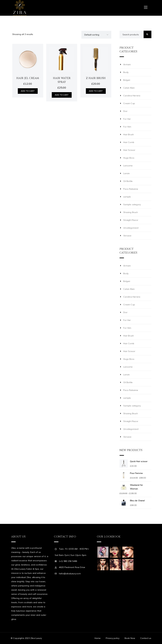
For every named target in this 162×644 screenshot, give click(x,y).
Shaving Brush (131, 212)
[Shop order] (96, 35)
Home (98, 638)
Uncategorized (131, 228)
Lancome (128, 166)
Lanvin (126, 173)
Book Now (130, 638)
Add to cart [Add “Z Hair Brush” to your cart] (96, 91)
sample (127, 197)
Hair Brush (128, 134)
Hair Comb (129, 142)
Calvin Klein (129, 88)
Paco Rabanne (131, 189)
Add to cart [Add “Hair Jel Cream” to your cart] (28, 91)
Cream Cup (129, 103)
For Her (127, 119)
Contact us (146, 638)
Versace (127, 236)
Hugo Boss (129, 158)
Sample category (132, 204)
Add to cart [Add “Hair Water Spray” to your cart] (62, 95)
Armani (127, 64)
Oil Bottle (128, 181)
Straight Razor (131, 220)
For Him (127, 127)
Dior (125, 111)
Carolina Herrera (132, 96)
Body (126, 72)
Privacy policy (113, 638)
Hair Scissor (129, 150)
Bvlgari (127, 80)
